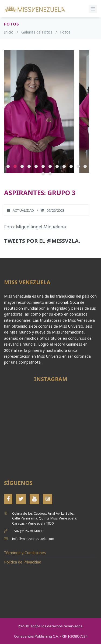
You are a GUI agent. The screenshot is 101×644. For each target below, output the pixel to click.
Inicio (9, 32)
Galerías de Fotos (37, 32)
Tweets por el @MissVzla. (42, 241)
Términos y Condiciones (25, 553)
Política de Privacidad (23, 562)
